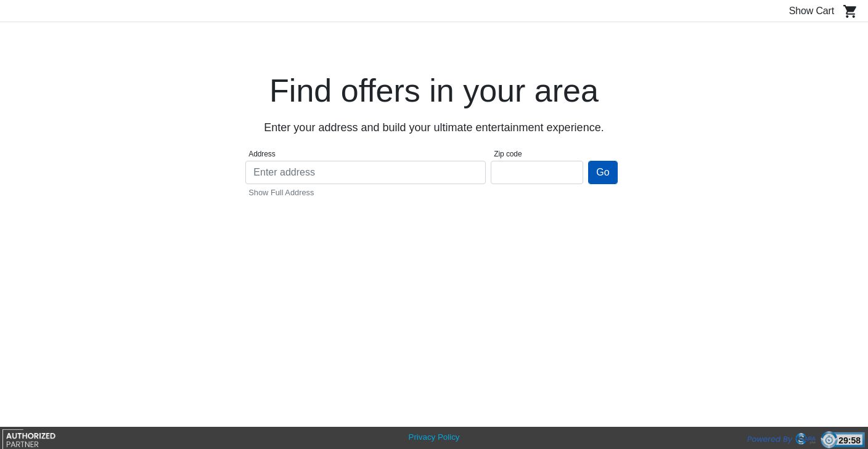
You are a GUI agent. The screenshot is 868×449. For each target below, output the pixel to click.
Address (262, 154)
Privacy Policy (434, 437)
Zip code (508, 154)
